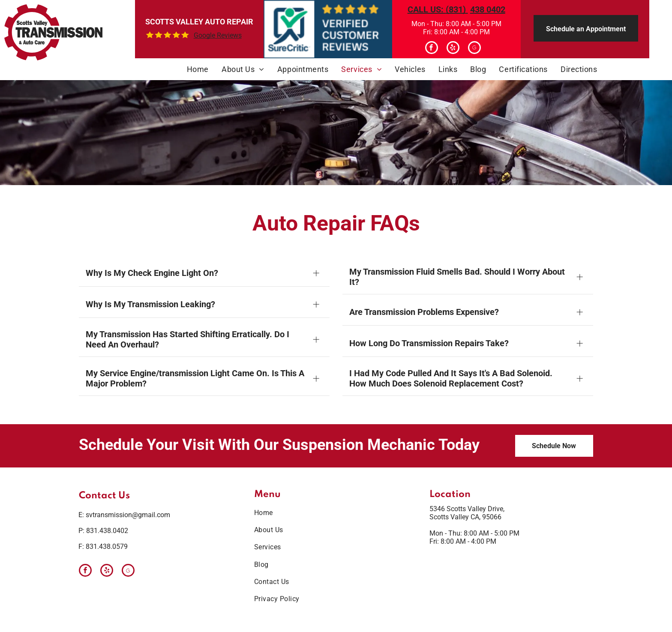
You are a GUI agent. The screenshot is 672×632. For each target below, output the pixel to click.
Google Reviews (218, 35)
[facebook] (432, 49)
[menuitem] (198, 69)
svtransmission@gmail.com (128, 515)
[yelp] (453, 49)
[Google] (474, 49)
